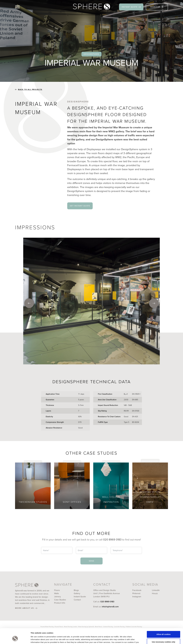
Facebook (137, 590)
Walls (56, 593)
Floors (57, 590)
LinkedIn (156, 590)
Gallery (77, 593)
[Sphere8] (91, 7)
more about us (26, 608)
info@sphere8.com (110, 607)
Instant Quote (80, 597)
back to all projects (29, 89)
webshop (157, 7)
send (92, 561)
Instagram (137, 597)
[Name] (57, 550)
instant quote (131, 7)
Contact (77, 600)
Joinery (57, 597)
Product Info (60, 603)
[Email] (91, 550)
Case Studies (60, 600)
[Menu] (21, 7)
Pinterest (136, 593)
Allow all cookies (164, 622)
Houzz (155, 593)
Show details (36, 639)
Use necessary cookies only (164, 630)
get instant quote (80, 206)
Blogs (76, 590)
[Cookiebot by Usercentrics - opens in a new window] (15, 639)
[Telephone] (126, 550)
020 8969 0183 (107, 602)
